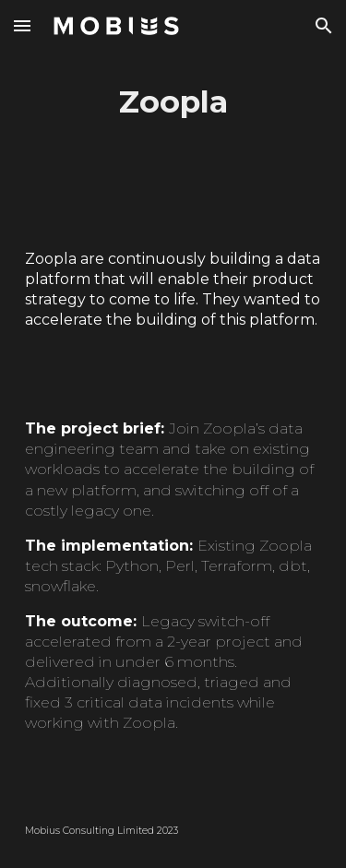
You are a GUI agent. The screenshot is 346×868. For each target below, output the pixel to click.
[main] (173, 102)
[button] (22, 25)
